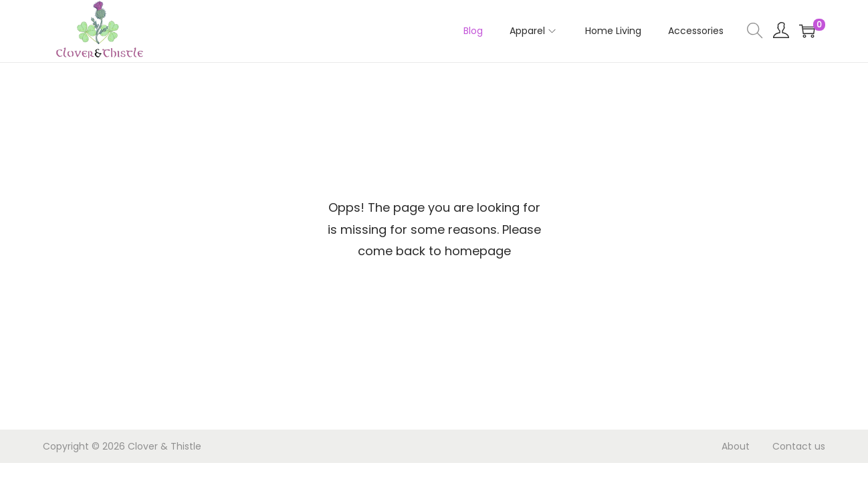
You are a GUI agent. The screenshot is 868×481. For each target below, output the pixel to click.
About (736, 446)
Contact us (799, 446)
